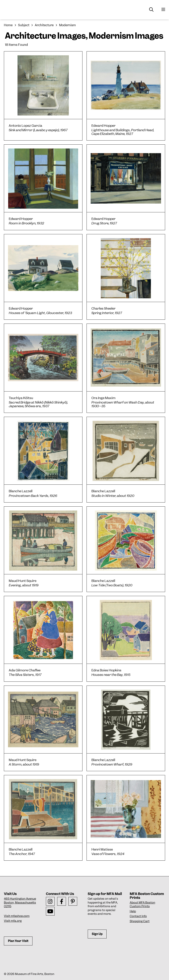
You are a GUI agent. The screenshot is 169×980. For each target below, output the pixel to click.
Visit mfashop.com (17, 916)
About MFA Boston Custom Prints (142, 904)
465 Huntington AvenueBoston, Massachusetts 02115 (20, 902)
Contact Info (138, 916)
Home (8, 25)
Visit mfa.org (13, 921)
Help (133, 911)
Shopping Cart (140, 921)
